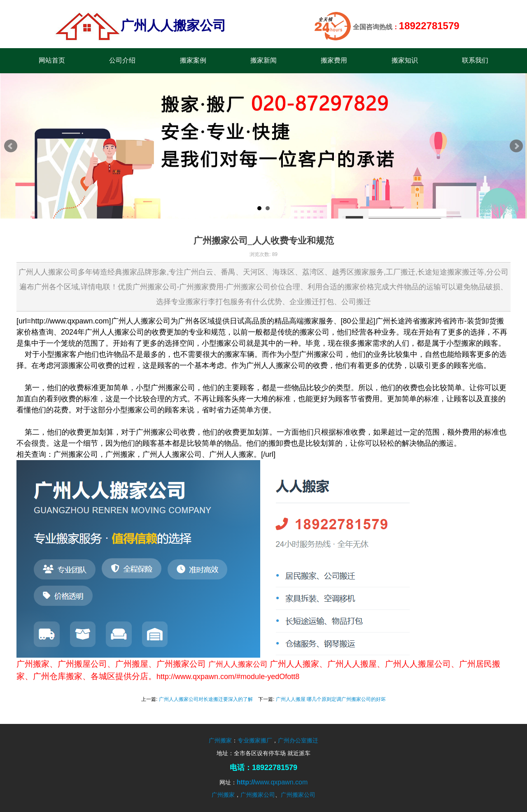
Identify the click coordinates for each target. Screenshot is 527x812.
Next (516, 146)
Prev (11, 146)
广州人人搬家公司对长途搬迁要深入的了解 (206, 699)
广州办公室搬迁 (298, 740)
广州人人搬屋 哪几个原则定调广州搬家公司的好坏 (331, 699)
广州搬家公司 (258, 795)
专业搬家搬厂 (255, 740)
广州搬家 (220, 740)
